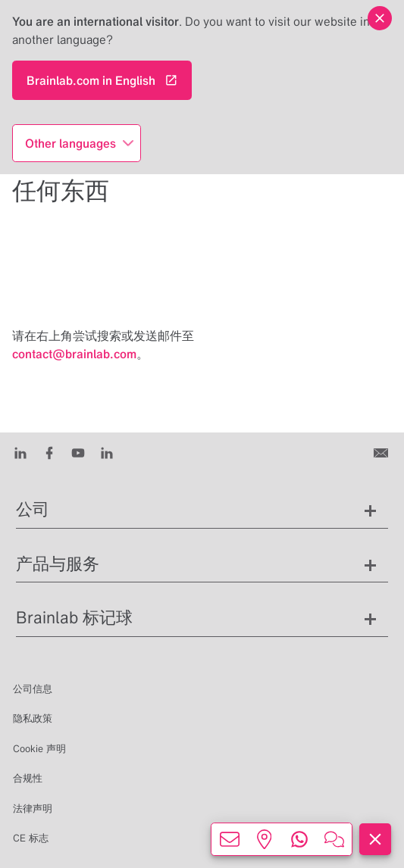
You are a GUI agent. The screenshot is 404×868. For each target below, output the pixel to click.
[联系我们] (382, 452)
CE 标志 (31, 838)
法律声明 (33, 809)
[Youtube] (78, 452)
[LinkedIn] (20, 452)
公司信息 (33, 689)
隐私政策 (33, 718)
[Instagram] (107, 452)
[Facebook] (49, 452)
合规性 (28, 778)
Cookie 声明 (39, 749)
